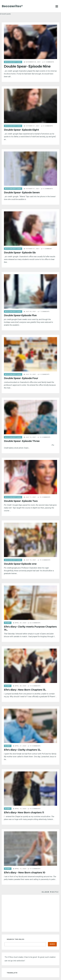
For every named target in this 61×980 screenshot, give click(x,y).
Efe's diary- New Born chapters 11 (24, 812)
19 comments (45, 560)
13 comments (45, 437)
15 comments (45, 497)
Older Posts (50, 892)
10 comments (35, 686)
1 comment (48, 249)
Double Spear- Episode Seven (22, 192)
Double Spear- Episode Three (22, 441)
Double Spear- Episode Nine (27, 66)
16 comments (35, 809)
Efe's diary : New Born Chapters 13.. (25, 690)
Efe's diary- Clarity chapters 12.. (23, 750)
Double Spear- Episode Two (21, 501)
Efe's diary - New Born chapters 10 (25, 873)
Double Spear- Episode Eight (21, 130)
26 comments (35, 623)
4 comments (49, 62)
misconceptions (13, 62)
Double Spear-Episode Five (20, 315)
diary (8, 623)
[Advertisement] (30, 913)
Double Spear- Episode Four (21, 378)
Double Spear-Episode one (20, 564)
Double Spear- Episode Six (20, 253)
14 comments (35, 746)
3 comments (48, 189)
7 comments (45, 312)
